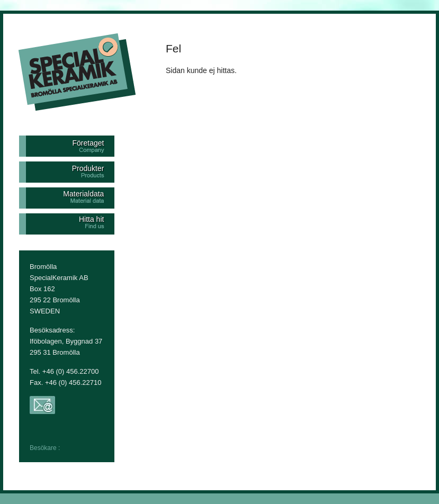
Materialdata (83, 194)
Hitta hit (91, 219)
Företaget (88, 143)
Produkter (88, 168)
